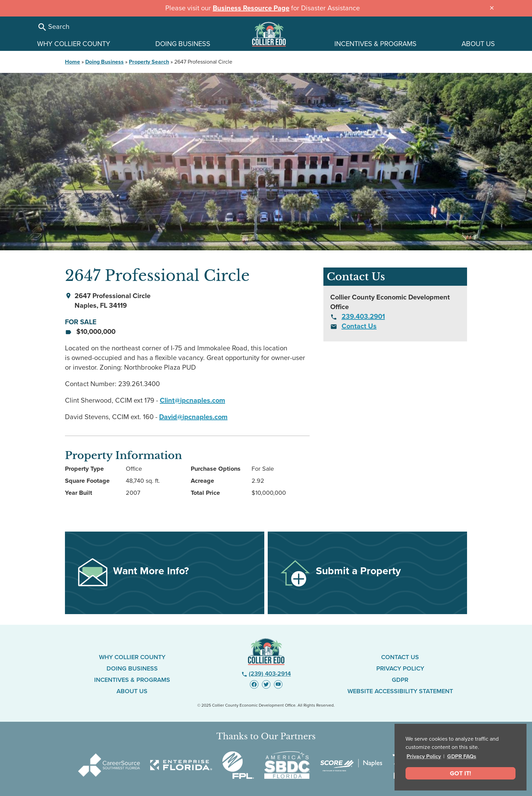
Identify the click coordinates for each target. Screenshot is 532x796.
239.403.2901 (363, 317)
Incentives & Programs (132, 680)
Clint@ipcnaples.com (192, 401)
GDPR (400, 680)
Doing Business (104, 62)
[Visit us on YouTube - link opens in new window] (278, 684)
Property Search (149, 62)
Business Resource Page (251, 8)
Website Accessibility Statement (400, 691)
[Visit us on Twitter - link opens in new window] (266, 684)
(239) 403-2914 (266, 674)
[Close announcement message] (492, 7)
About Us (132, 691)
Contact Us (359, 326)
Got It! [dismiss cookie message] (461, 773)
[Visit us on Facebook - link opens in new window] (254, 684)
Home (73, 62)
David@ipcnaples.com (193, 417)
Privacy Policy (424, 756)
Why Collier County (132, 657)
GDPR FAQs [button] (462, 756)
